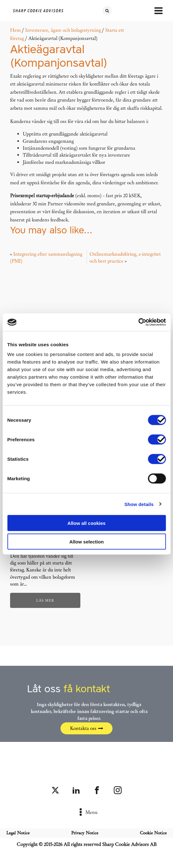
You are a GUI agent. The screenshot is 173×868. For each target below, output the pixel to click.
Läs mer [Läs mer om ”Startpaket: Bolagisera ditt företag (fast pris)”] (45, 600)
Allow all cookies (86, 523)
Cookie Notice (153, 833)
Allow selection (86, 541)
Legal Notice (18, 833)
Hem (15, 30)
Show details (139, 504)
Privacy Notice (85, 833)
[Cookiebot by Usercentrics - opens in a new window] (138, 322)
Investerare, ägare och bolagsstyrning (63, 30)
